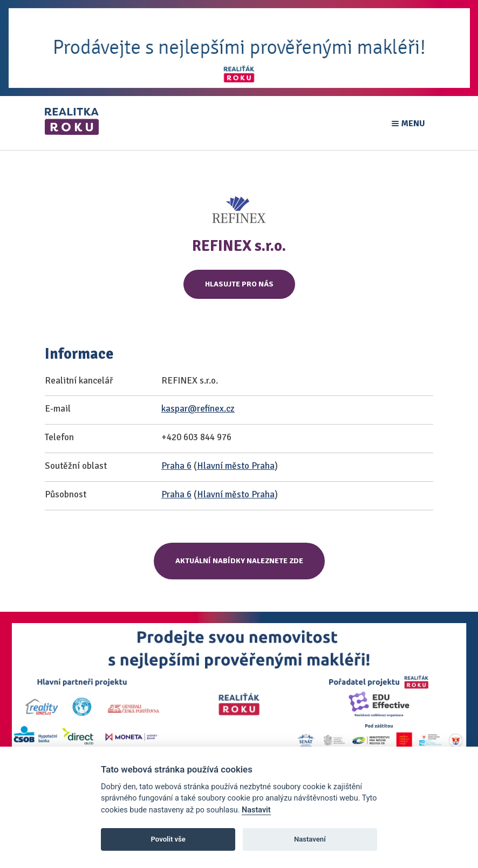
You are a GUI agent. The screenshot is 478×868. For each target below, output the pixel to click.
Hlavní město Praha (236, 466)
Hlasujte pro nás (239, 284)
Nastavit (256, 810)
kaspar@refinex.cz (198, 409)
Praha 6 (176, 466)
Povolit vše (168, 839)
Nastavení (310, 839)
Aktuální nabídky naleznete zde (239, 561)
